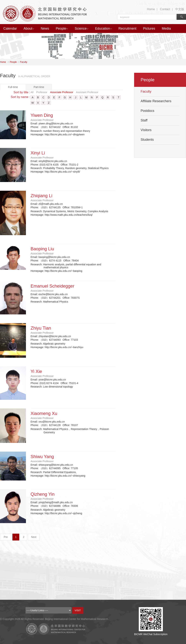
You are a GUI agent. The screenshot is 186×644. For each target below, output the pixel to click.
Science (82, 29)
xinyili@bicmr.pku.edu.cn (53, 161)
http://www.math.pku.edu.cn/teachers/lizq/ (69, 215)
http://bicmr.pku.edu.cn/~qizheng (63, 513)
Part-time (39, 87)
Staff (144, 120)
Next (34, 537)
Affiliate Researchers (156, 101)
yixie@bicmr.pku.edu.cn (52, 380)
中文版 (180, 9)
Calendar (10, 29)
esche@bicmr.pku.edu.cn (53, 294)
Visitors (146, 130)
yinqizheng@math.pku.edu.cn (56, 502)
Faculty (24, 62)
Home (151, 9)
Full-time (13, 87)
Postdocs (147, 111)
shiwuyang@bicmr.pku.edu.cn (56, 465)
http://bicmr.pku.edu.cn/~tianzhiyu (64, 347)
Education (103, 29)
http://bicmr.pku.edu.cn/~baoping (63, 271)
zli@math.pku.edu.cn (51, 204)
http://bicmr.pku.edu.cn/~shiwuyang (65, 476)
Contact (165, 9)
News (45, 29)
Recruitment (127, 29)
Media (166, 29)
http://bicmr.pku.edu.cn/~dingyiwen (65, 134)
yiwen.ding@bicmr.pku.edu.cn (56, 124)
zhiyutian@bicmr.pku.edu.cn (55, 336)
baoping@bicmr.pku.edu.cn (54, 257)
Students (147, 140)
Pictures (149, 29)
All (32, 92)
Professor (42, 92)
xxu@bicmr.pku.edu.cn (52, 422)
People (62, 29)
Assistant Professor (87, 92)
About (29, 29)
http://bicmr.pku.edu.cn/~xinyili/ (62, 172)
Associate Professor (62, 92)
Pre (6, 537)
